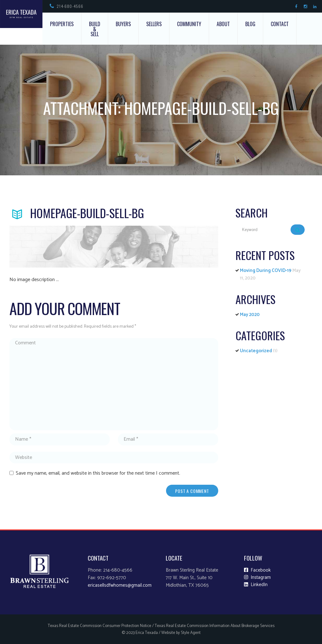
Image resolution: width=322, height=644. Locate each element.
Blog (250, 24)
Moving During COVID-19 (266, 271)
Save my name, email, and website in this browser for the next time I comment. (98, 473)
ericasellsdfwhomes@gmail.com (120, 585)
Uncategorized (256, 351)
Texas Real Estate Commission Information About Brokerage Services (215, 626)
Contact (280, 24)
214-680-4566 (70, 6)
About (223, 24)
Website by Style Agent (181, 633)
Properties (62, 24)
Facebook (257, 570)
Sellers (154, 24)
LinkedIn (256, 585)
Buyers (123, 24)
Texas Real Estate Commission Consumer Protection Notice (100, 626)
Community (189, 24)
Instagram (257, 578)
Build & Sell (95, 29)
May (250, 315)
